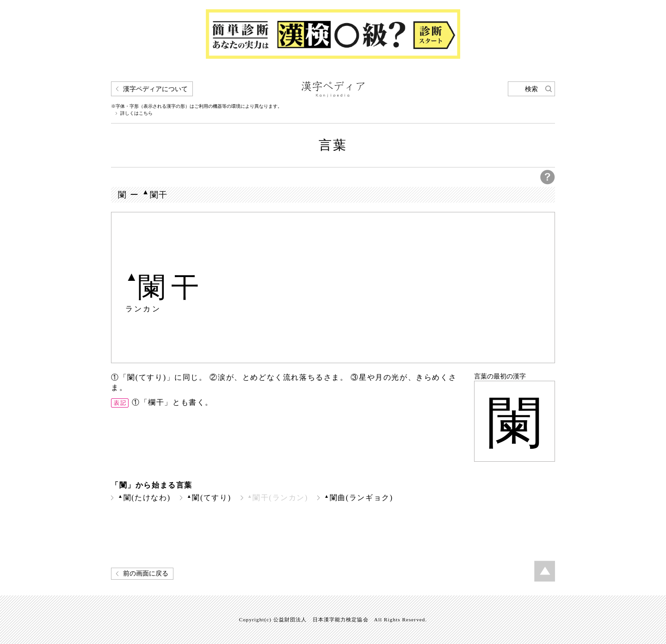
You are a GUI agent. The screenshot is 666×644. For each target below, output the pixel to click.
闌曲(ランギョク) (359, 498)
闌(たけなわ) (144, 498)
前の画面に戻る (146, 573)
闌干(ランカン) (278, 498)
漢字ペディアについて (155, 89)
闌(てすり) (209, 498)
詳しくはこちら (136, 113)
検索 (531, 89)
